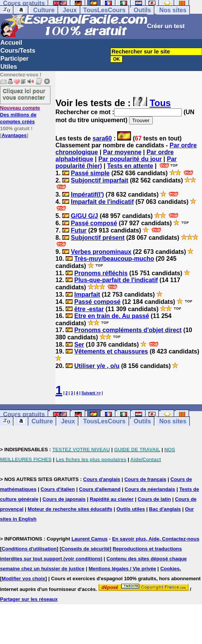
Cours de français (145, 479)
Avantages (14, 135)
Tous (160, 103)
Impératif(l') (87, 194)
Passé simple (90, 173)
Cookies (170, 569)
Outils (142, 10)
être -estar (89, 309)
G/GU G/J (85, 216)
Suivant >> (91, 393)
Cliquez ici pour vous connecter (24, 94)
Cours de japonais (64, 499)
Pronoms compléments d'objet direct (128, 330)
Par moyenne (122, 152)
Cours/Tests (18, 51)
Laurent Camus (90, 539)
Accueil (11, 43)
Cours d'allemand (100, 489)
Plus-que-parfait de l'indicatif (116, 280)
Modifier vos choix (23, 579)
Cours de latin (154, 499)
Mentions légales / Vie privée (122, 569)
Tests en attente (130, 166)
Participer (15, 59)
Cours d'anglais (102, 479)
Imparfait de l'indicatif (103, 202)
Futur (79, 230)
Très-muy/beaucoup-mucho (114, 259)
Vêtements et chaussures (111, 351)
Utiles (9, 67)
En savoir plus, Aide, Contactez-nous (156, 539)
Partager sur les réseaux (29, 599)
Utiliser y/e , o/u (97, 366)
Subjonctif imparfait (100, 180)
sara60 (102, 138)
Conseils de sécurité (86, 549)
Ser (79, 345)
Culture (44, 10)
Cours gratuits (24, 414)
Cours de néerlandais (150, 489)
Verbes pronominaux (101, 252)
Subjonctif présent (98, 238)
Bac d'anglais (165, 509)
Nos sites (173, 10)
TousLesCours (104, 10)
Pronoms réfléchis (101, 273)
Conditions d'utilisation (29, 549)
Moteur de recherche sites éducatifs (70, 509)
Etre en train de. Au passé (112, 316)
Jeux (69, 10)
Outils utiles (131, 509)
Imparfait (87, 295)
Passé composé (94, 223)
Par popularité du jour (130, 159)
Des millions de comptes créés (20, 115)
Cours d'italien (58, 489)
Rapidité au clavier (112, 499)
